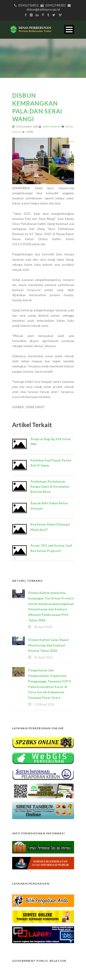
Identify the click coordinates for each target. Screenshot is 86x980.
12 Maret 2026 (44, 704)
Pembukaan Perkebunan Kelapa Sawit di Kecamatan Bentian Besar (50, 487)
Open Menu (69, 29)
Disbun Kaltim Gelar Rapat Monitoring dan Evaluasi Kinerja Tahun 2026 (49, 645)
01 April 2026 (43, 657)
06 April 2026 (43, 627)
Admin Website (52, 126)
